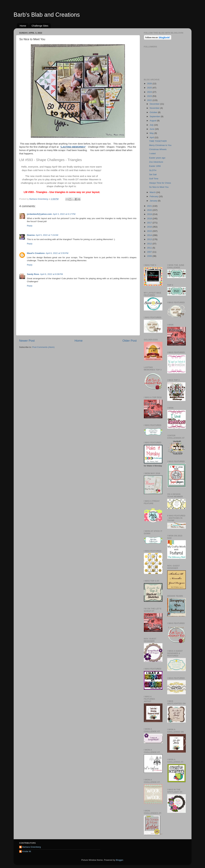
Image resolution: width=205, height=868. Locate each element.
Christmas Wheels (158, 149)
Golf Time (154, 179)
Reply (30, 226)
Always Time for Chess (160, 183)
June (152, 129)
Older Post (129, 341)
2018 (150, 219)
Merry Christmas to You (160, 145)
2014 (150, 235)
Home (23, 26)
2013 (150, 239)
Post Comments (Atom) (43, 347)
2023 (150, 96)
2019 (150, 214)
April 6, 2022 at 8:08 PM (52, 274)
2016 (150, 227)
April (152, 137)
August (153, 121)
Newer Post (27, 341)
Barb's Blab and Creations (47, 15)
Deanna (31, 235)
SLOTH (153, 170)
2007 (150, 252)
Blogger (120, 860)
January (154, 201)
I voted (152, 153)
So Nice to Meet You (159, 187)
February (154, 196)
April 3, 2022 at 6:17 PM (64, 214)
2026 (150, 84)
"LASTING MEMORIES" (73, 147)
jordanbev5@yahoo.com (39, 214)
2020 (150, 210)
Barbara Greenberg (32, 847)
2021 (150, 206)
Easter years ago (157, 158)
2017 (150, 223)
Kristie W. (27, 851)
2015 (150, 231)
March (153, 192)
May (152, 133)
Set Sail (153, 174)
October (154, 112)
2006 (150, 256)
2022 (150, 100)
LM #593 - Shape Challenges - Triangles (51, 160)
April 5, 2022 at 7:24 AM (47, 235)
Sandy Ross (33, 274)
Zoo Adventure (156, 162)
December (155, 104)
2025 (150, 88)
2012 (150, 244)
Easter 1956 (155, 166)
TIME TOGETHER (158, 141)
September (155, 116)
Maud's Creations (36, 253)
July (152, 125)
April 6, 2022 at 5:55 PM (57, 253)
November (155, 108)
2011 (150, 248)
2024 (150, 92)
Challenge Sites (40, 26)
